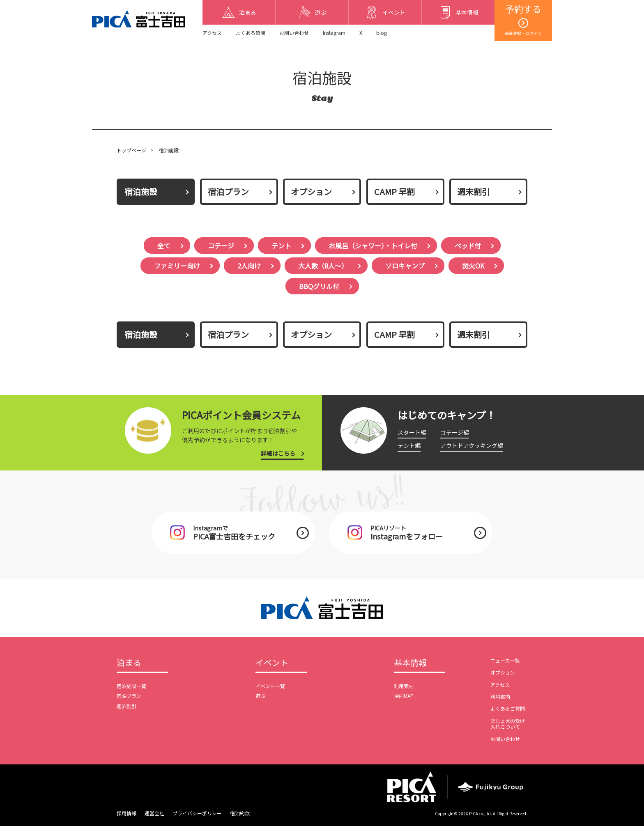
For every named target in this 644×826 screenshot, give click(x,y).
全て (164, 246)
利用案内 (404, 686)
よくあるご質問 (508, 708)
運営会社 (154, 813)
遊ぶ (260, 696)
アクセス (212, 33)
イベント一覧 (270, 686)
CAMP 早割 (394, 192)
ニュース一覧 (505, 660)
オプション (311, 192)
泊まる (129, 663)
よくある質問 (251, 33)
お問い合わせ (294, 33)
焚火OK (473, 266)
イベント (272, 663)
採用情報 (126, 813)
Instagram (334, 33)
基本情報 (410, 663)
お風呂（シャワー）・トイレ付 (373, 246)
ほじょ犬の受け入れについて (508, 724)
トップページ (131, 150)
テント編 (409, 445)
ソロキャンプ (405, 266)
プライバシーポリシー (197, 813)
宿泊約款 (240, 813)
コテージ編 (455, 432)
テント (281, 246)
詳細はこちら (278, 453)
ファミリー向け (177, 266)
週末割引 (474, 192)
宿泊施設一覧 (131, 686)
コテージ (221, 246)
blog (382, 33)
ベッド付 (468, 246)
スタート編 (412, 432)
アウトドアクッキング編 (472, 445)
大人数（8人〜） (323, 266)
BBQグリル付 (319, 286)
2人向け (249, 266)
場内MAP (404, 696)
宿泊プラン (228, 192)
